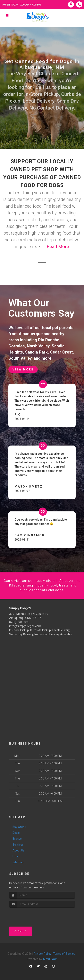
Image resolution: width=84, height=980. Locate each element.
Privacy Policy (42, 953)
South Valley (20, 358)
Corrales (17, 346)
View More (23, 369)
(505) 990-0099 (19, 622)
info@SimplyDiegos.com (25, 626)
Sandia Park (36, 352)
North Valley (38, 346)
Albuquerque (31, 334)
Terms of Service (64, 953)
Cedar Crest (61, 352)
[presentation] (31, 915)
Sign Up (21, 931)
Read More (58, 247)
